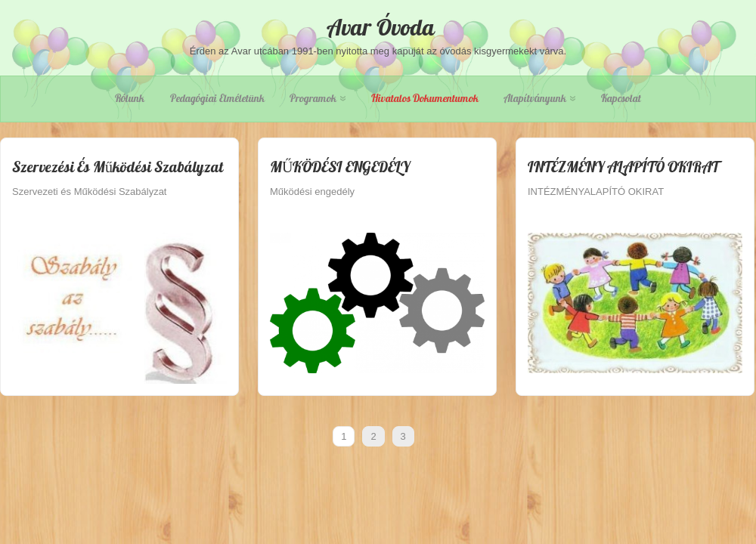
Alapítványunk (539, 98)
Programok (318, 98)
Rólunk (130, 98)
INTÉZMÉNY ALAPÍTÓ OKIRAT (623, 167)
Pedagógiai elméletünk (217, 98)
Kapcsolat (621, 98)
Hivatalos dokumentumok (425, 98)
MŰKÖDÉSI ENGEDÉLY (340, 167)
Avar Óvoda (378, 27)
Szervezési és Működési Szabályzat (118, 167)
